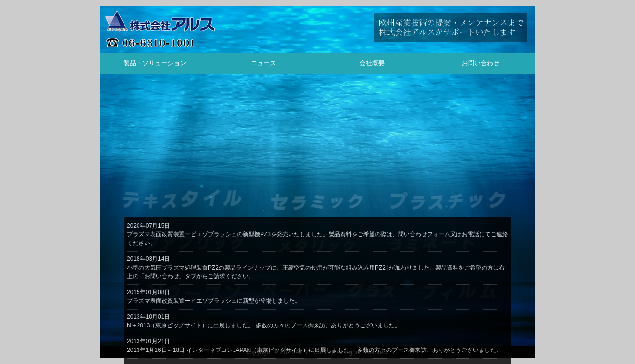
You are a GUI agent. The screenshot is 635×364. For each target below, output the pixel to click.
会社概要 (372, 63)
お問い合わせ (481, 63)
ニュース (263, 63)
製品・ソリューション (155, 63)
